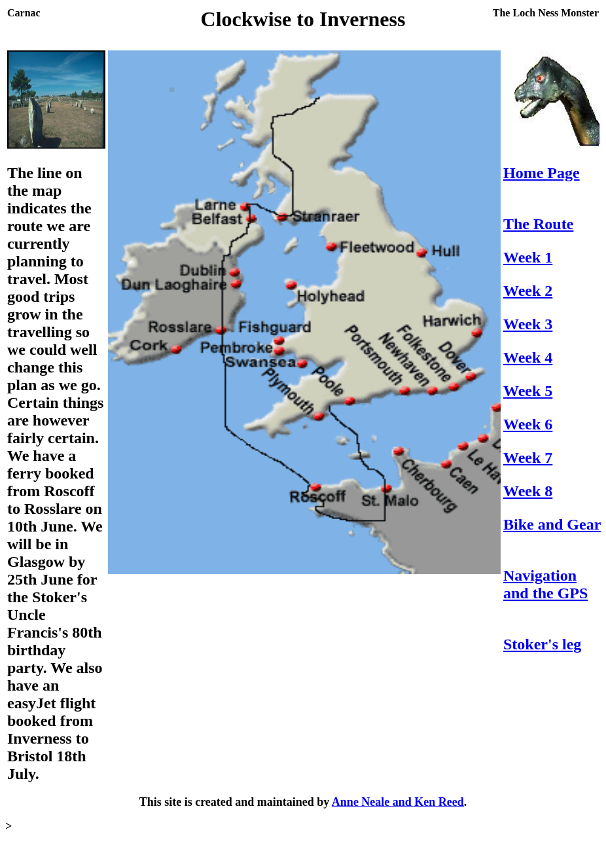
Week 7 (528, 458)
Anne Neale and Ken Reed (398, 802)
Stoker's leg (542, 644)
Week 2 (528, 291)
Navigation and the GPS (545, 584)
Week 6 (528, 424)
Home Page (542, 173)
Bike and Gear (552, 524)
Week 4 (528, 357)
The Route (538, 224)
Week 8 (528, 491)
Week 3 (528, 324)
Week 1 (528, 257)
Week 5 (528, 391)
